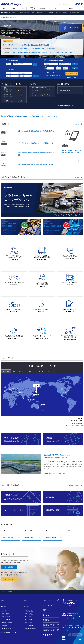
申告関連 (4, 617)
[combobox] (51, 64)
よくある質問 (9, 558)
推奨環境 (44, 638)
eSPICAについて (7, 620)
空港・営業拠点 (25, 13)
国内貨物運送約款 (74, 638)
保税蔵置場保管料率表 (66, 105)
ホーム (5, 9)
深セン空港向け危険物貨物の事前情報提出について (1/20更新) (35, 164)
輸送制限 (3, 133)
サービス (15, 13)
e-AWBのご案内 (28, 529)
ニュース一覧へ (79, 123)
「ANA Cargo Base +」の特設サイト (55, 465)
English (60, 4)
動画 (44, 601)
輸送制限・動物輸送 (62, 13)
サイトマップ (50, 638)
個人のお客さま (29, 608)
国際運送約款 (57, 638)
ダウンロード (47, 606)
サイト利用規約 (38, 638)
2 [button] (72, 160)
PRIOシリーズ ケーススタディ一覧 (65, 214)
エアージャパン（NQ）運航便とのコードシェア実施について (35, 142)
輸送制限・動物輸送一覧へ (76, 477)
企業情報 (42, 9)
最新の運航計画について (9, 17)
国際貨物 (4, 598)
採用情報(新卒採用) (49, 616)
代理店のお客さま (30, 602)
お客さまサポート (32, 9)
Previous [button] (66, 160)
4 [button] (74, 209)
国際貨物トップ (5, 13)
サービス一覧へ (79, 176)
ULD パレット (49, 521)
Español (71, 4)
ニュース (53, 9)
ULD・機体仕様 (49, 13)
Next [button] (78, 160)
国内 (21, 9)
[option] (72, 141)
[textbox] (51, 64)
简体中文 (65, 4)
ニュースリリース (49, 596)
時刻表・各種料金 (37, 13)
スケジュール (4, 143)
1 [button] (71, 160)
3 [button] (74, 160)
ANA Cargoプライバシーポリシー (26, 638)
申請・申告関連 (75, 13)
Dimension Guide (8, 529)
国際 (14, 9)
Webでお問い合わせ (9, 571)
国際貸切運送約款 (65, 638)
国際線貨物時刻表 (65, 90)
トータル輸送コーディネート (10, 624)
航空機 (68, 521)
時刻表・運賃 (29, 614)
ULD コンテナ (7, 521)
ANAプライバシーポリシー (12, 638)
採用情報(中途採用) (49, 621)
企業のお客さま (29, 605)
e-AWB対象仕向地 (50, 529)
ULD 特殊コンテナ (29, 521)
